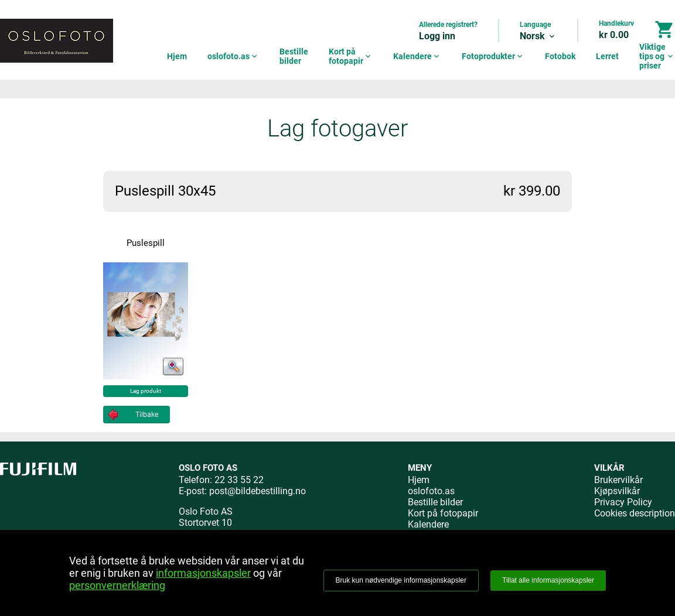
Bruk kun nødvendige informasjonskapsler (401, 580)
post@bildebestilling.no (258, 491)
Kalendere (417, 56)
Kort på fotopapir (351, 56)
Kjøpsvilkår (617, 491)
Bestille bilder (294, 56)
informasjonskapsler (203, 573)
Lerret (607, 56)
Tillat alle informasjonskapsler (548, 580)
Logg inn (437, 36)
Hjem (177, 56)
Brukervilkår (618, 480)
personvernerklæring (117, 585)
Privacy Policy (623, 502)
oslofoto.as (233, 56)
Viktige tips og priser (657, 56)
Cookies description (635, 513)
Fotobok (560, 56)
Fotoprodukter (493, 56)
